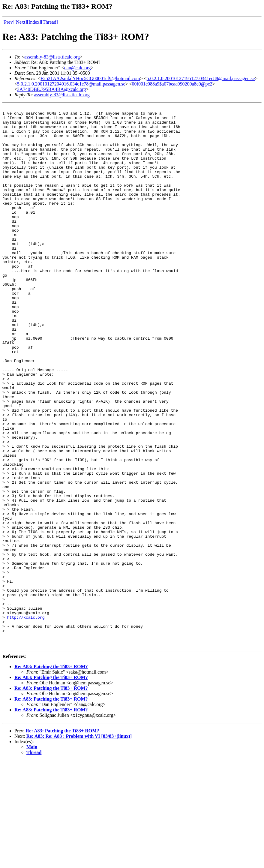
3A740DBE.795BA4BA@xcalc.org (52, 89)
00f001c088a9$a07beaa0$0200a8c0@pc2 (172, 84)
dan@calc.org (78, 68)
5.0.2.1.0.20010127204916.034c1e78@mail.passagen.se (71, 84)
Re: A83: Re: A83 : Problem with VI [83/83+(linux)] (79, 844)
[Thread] (49, 22)
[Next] (21, 22)
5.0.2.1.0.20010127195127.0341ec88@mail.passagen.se (201, 78)
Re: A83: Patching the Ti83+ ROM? (51, 775)
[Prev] (8, 22)
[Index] (34, 22)
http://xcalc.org (26, 720)
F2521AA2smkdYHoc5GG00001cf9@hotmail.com (90, 78)
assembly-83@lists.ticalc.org (52, 57)
